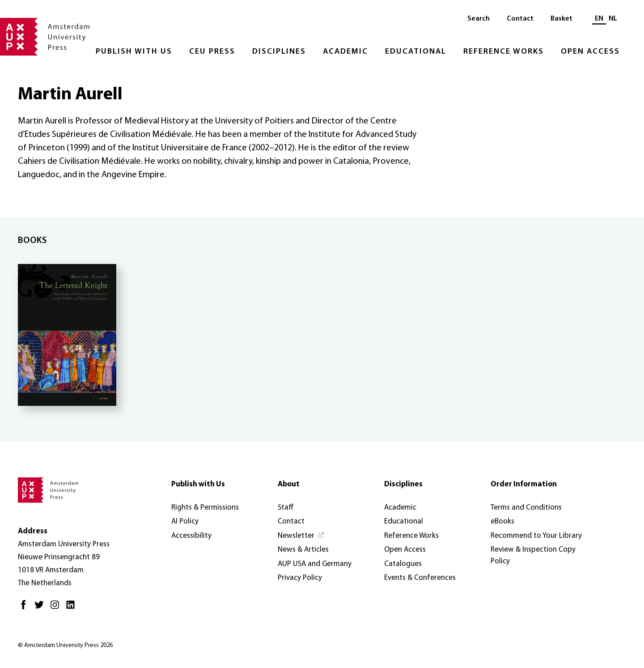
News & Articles (303, 550)
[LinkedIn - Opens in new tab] (73, 608)
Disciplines (279, 52)
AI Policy (185, 521)
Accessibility (191, 536)
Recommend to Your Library (536, 536)
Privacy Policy (300, 578)
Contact (520, 19)
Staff (286, 508)
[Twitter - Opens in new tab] (41, 608)
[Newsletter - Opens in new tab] (301, 536)
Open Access (590, 52)
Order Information (524, 484)
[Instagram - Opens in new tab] (57, 608)
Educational (416, 52)
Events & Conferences (420, 578)
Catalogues (403, 564)
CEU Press (212, 52)
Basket (561, 19)
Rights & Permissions (205, 508)
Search (479, 19)
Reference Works (504, 52)
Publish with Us (134, 52)
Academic (345, 52)
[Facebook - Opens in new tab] (26, 608)
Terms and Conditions (526, 508)
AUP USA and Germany (315, 564)
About (289, 484)
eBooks (502, 521)
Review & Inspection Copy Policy (533, 555)
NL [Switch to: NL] (613, 19)
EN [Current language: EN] (599, 19)
